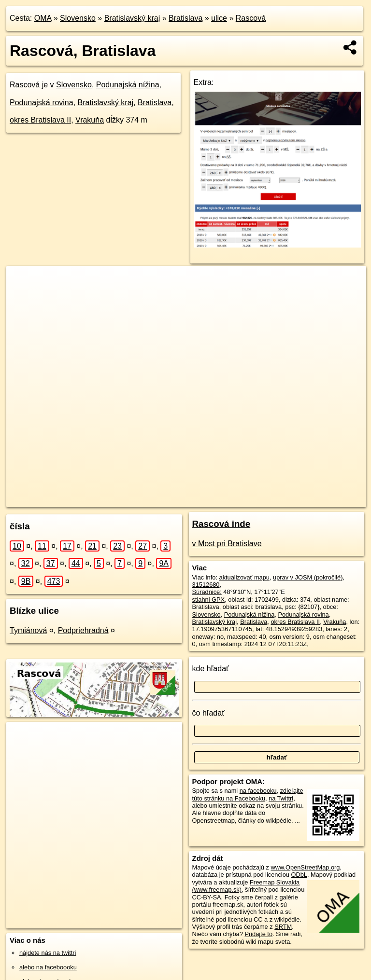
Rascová (251, 18)
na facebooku (258, 791)
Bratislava (185, 18)
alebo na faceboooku (48, 967)
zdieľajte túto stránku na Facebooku (248, 794)
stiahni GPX (209, 600)
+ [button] (23, 282)
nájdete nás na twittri (48, 953)
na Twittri (281, 798)
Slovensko (78, 18)
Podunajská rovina (42, 103)
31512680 (206, 585)
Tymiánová (28, 630)
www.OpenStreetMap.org (305, 867)
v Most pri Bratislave (227, 544)
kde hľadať (211, 669)
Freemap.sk (243, 499)
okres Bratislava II (40, 120)
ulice (219, 18)
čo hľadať (209, 713)
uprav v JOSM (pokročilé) (308, 577)
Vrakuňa (90, 120)
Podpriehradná (83, 630)
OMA (43, 18)
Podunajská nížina (128, 85)
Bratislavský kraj (132, 18)
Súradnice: (207, 592)
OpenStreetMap (194, 499)
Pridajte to (258, 934)
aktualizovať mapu (244, 577)
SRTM (283, 927)
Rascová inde (221, 524)
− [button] (23, 297)
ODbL (299, 875)
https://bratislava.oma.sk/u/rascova (320, 499)
